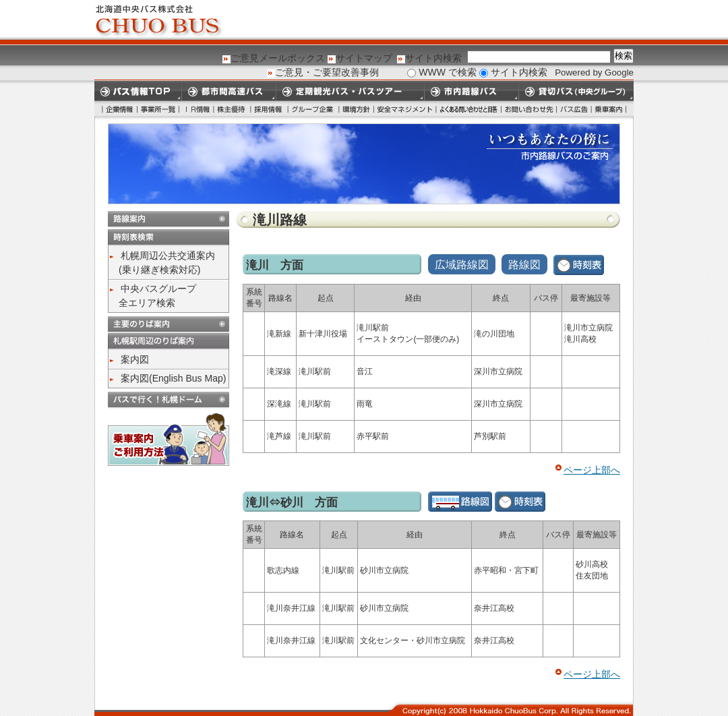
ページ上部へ (592, 470)
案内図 (135, 359)
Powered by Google (594, 72)
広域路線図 (462, 265)
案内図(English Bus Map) (173, 378)
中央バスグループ (158, 289)
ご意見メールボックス (278, 58)
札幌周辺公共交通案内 (168, 256)
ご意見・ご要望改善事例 (327, 72)
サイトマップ (364, 58)
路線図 (524, 265)
